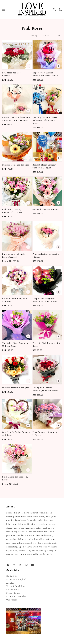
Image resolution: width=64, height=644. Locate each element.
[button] (3, 9)
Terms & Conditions (16, 586)
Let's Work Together (16, 596)
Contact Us (12, 576)
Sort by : (35, 36)
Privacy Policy (13, 593)
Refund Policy (13, 590)
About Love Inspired (16, 579)
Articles (10, 583)
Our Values (12, 600)
